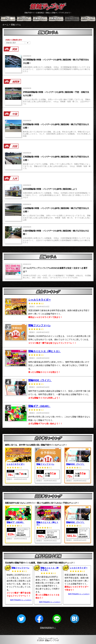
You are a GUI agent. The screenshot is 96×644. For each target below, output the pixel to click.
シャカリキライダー (39, 300)
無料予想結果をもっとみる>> (21, 600)
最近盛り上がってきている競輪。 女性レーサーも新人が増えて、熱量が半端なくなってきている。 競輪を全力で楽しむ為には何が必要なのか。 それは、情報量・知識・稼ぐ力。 (57, 166)
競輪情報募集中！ (48, 628)
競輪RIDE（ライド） (40, 380)
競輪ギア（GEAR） (39, 406)
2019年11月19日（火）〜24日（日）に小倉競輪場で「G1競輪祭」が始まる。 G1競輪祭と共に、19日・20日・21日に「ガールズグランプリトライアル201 (57, 277)
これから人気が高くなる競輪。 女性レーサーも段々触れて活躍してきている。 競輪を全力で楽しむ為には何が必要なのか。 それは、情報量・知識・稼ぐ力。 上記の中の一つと (57, 102)
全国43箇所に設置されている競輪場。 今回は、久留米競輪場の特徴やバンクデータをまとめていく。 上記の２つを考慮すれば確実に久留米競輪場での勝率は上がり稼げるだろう (57, 240)
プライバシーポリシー (48, 638)
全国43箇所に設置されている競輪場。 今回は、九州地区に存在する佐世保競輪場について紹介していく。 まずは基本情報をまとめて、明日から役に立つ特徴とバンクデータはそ (57, 195)
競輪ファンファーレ (39, 325)
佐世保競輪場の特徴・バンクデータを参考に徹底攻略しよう (50, 189)
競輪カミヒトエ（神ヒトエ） (44, 351)
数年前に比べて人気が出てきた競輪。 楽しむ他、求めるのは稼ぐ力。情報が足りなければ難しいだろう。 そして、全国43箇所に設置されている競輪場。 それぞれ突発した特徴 (57, 134)
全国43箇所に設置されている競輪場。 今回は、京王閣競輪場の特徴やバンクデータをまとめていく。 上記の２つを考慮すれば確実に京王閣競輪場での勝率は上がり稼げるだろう (57, 69)
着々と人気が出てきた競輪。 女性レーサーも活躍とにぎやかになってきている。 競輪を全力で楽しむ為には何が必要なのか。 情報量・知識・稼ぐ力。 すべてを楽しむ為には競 (57, 218)
